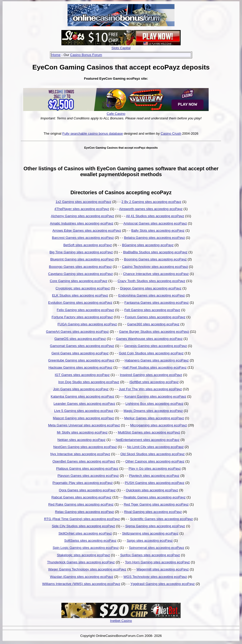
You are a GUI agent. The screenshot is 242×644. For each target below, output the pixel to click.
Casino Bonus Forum (86, 55)
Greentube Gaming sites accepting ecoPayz (81, 360)
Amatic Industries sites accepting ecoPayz (82, 223)
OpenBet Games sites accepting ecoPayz (84, 461)
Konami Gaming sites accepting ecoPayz (155, 396)
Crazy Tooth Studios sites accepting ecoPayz (151, 281)
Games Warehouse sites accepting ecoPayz (149, 339)
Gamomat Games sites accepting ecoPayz (82, 346)
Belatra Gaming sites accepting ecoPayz (154, 238)
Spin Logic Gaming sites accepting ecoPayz (86, 548)
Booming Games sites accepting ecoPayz (155, 259)
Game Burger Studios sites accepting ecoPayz (154, 332)
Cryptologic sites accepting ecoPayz (83, 288)
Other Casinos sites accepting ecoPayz (155, 461)
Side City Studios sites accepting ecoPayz (83, 526)
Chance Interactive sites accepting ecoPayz (156, 274)
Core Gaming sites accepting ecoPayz (78, 281)
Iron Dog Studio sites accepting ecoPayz (89, 382)
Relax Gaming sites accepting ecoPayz (84, 512)
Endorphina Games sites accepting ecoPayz (152, 295)
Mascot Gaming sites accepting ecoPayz (84, 418)
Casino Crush (171, 134)
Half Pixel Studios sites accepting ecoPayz (154, 367)
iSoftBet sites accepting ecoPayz (154, 382)
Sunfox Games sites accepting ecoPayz (150, 555)
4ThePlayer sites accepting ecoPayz (82, 209)
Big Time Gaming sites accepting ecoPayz (81, 252)
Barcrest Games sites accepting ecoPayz (83, 238)
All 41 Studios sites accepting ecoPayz (155, 216)
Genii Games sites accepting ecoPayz (80, 353)
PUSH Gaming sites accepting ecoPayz (155, 483)
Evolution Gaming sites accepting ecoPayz (80, 303)
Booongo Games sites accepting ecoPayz (80, 267)
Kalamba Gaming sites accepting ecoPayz (83, 396)
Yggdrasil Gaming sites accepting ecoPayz (163, 584)
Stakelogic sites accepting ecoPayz (83, 555)
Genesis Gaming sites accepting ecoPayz (156, 346)
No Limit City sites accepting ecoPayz (155, 447)
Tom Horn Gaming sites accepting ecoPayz (157, 562)
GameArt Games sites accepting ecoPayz (78, 332)
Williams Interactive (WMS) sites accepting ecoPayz (81, 584)
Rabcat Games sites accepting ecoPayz (82, 497)
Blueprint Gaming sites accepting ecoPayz (82, 259)
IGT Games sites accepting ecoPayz (82, 375)
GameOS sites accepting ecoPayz (80, 339)
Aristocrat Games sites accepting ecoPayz (155, 223)
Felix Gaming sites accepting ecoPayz (85, 310)
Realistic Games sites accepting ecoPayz (155, 497)
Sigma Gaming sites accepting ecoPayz (155, 526)
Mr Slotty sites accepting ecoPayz (82, 432)
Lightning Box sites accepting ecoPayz (154, 404)
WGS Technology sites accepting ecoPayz (155, 577)
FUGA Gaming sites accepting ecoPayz (87, 324)
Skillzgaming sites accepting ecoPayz (150, 533)
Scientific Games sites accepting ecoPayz (161, 519)
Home (56, 55)
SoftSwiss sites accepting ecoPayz (90, 541)
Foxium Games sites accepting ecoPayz (155, 317)
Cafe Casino (116, 114)
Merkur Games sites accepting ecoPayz (154, 418)
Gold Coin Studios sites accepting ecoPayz (151, 353)
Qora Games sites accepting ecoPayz (87, 490)
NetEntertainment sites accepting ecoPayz (147, 440)
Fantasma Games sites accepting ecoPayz (157, 303)
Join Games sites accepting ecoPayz (81, 389)
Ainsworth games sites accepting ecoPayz (151, 209)
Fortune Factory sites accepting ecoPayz (82, 317)
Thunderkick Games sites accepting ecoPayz (81, 562)
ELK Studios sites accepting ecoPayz (80, 295)
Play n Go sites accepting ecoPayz (155, 468)
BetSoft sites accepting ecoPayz (88, 245)
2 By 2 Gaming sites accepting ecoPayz (151, 202)
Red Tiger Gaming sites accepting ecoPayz (156, 504)
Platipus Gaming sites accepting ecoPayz (87, 468)
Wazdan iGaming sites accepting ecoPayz (82, 577)
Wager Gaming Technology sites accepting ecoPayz (87, 569)
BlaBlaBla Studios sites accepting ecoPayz (155, 252)
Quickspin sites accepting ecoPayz (152, 490)
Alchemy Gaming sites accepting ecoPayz (83, 216)
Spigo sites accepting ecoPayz (150, 541)
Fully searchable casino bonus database (93, 134)
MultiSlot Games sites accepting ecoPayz (149, 432)
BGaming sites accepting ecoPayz (148, 245)
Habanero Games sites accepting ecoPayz (157, 360)
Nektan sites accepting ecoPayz (81, 440)
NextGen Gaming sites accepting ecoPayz (85, 447)
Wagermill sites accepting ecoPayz (163, 569)
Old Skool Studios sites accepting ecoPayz (152, 454)
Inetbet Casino (121, 621)
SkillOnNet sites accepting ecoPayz (85, 533)
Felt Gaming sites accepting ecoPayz (152, 310)
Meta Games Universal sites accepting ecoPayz (84, 425)
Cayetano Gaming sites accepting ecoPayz (80, 274)
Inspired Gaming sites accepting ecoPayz (151, 375)
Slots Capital (121, 48)
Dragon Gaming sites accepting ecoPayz (151, 288)
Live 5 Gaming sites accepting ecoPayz (84, 411)
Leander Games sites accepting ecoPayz (84, 404)
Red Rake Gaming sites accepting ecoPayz (81, 504)
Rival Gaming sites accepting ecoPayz (153, 512)
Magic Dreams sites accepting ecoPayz (153, 411)
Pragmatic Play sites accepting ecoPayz (83, 483)
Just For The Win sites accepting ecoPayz (150, 389)
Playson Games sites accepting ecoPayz (88, 476)
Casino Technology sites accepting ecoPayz (155, 267)
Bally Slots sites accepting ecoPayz (158, 230)
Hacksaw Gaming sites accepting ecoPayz (80, 367)
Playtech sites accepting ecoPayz (154, 476)
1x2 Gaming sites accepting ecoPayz (83, 202)
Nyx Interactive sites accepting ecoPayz (80, 454)
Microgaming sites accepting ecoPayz (159, 425)
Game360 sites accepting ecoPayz (153, 324)
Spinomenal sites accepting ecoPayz (157, 548)
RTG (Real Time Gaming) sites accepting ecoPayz (82, 519)
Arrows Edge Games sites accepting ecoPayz (87, 230)
